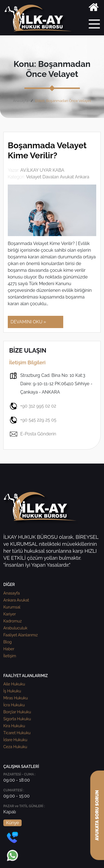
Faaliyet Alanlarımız (21, 635)
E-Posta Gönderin (33, 434)
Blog (7, 642)
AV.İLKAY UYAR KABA (42, 170)
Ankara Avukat (16, 600)
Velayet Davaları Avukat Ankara (58, 177)
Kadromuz (12, 621)
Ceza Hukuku (15, 747)
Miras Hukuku (16, 698)
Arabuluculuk (15, 628)
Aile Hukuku (14, 684)
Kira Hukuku (14, 726)
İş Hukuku (12, 691)
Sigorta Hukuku (17, 719)
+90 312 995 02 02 (33, 406)
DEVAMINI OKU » (28, 322)
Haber (9, 649)
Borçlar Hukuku (17, 712)
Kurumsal (12, 607)
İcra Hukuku (14, 705)
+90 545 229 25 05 (33, 420)
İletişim (10, 656)
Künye (12, 823)
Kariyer (10, 614)
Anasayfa (21, 101)
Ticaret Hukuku (17, 733)
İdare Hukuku (15, 740)
